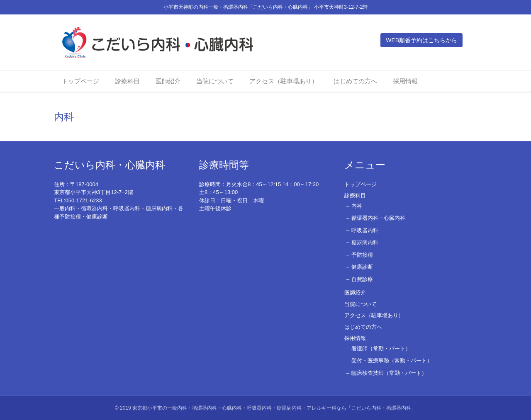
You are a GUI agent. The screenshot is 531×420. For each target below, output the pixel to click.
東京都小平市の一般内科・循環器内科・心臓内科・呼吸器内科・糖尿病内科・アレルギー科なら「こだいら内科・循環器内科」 (274, 408)
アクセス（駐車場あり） (284, 82)
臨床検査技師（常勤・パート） (389, 373)
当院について (215, 82)
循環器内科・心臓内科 (378, 218)
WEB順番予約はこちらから (430, 41)
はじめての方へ (355, 82)
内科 (357, 206)
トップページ (80, 82)
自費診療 (362, 279)
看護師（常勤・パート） (381, 348)
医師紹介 (168, 82)
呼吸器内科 (365, 230)
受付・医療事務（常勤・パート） (392, 361)
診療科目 (127, 82)
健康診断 (362, 267)
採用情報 (405, 82)
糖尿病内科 (365, 242)
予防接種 (362, 255)
